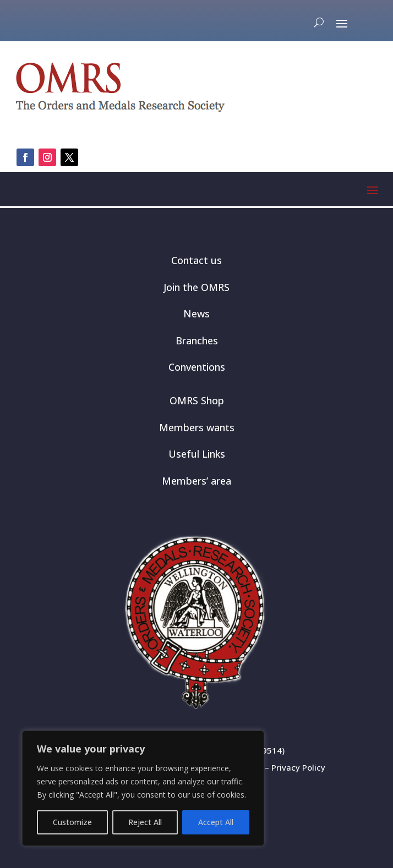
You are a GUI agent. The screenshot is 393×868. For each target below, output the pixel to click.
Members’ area (197, 481)
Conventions (197, 367)
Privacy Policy (298, 767)
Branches (197, 340)
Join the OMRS (197, 287)
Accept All (216, 822)
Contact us (197, 260)
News (197, 314)
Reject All (145, 822)
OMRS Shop (197, 400)
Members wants (197, 427)
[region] (143, 788)
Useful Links (197, 454)
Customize (72, 822)
